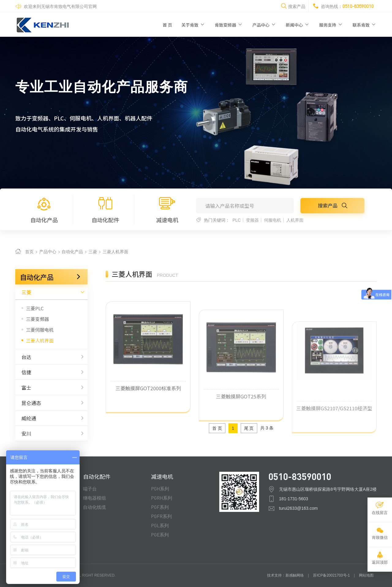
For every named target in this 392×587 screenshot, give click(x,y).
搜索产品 (333, 205)
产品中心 (264, 25)
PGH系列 (160, 489)
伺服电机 (273, 220)
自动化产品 (44, 209)
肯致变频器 (229, 25)
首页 (29, 252)
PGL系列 (160, 525)
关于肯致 (193, 25)
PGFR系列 (161, 516)
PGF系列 (160, 507)
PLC (237, 220)
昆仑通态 (51, 403)
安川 (51, 433)
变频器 (252, 220)
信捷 (51, 372)
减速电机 (167, 209)
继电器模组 (94, 498)
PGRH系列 (162, 498)
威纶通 (51, 418)
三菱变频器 (38, 319)
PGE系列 (160, 535)
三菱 (93, 252)
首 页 (167, 25)
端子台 (90, 489)
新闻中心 (298, 25)
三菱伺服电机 (40, 330)
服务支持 (331, 25)
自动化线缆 (94, 507)
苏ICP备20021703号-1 (331, 575)
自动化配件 (106, 209)
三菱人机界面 (115, 252)
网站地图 (366, 575)
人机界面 (295, 220)
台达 (51, 357)
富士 (51, 387)
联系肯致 (365, 25)
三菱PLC (35, 308)
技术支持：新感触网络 (285, 575)
